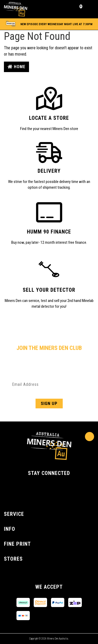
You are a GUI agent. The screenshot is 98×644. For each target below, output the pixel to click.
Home (16, 67)
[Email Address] (49, 384)
